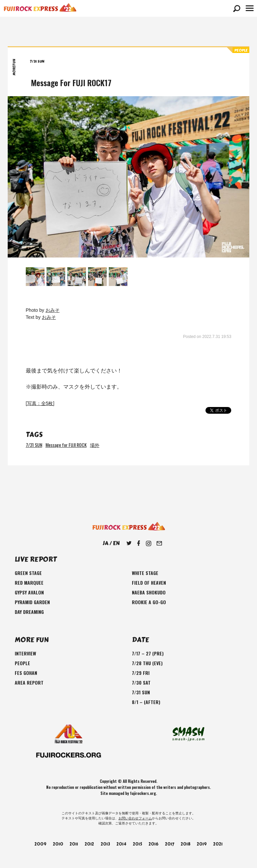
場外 (95, 445)
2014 (121, 844)
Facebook (139, 543)
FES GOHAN (26, 673)
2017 (169, 844)
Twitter (129, 543)
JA (106, 543)
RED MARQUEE (29, 583)
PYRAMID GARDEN (32, 602)
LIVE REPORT (36, 559)
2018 (186, 844)
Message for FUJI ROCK (66, 445)
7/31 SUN (34, 445)
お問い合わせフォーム (135, 818)
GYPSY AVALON (29, 592)
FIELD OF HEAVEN (149, 583)
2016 (153, 844)
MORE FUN (32, 640)
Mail (159, 543)
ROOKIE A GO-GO (149, 602)
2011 (74, 844)
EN (116, 543)
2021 (218, 844)
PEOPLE (22, 663)
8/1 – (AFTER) (146, 702)
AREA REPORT (29, 682)
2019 (202, 844)
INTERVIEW (25, 653)
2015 (138, 844)
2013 (105, 844)
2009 (40, 844)
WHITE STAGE (145, 573)
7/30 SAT (141, 682)
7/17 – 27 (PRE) (148, 653)
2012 (89, 844)
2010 (58, 844)
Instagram (149, 543)
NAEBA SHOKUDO (149, 592)
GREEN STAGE (28, 573)
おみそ (53, 310)
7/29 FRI (141, 673)
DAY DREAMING (29, 612)
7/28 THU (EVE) (147, 663)
